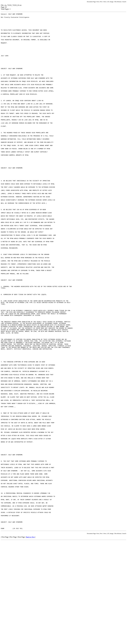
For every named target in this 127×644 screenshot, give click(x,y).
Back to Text (30, 640)
